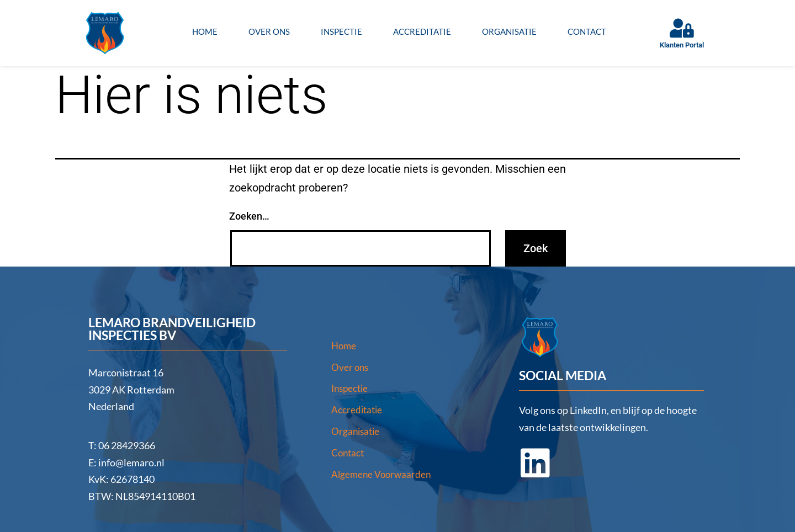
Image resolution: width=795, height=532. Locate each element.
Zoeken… (249, 216)
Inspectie (341, 31)
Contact (587, 31)
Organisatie (509, 31)
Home (205, 31)
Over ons (269, 31)
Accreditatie (422, 31)
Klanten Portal (682, 45)
